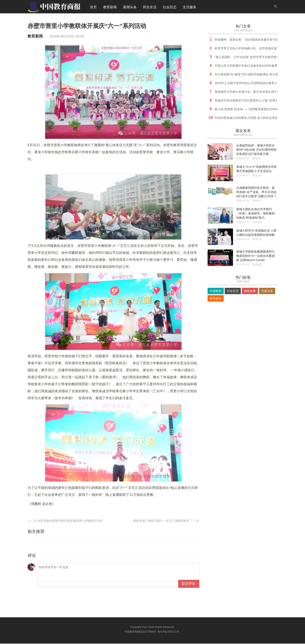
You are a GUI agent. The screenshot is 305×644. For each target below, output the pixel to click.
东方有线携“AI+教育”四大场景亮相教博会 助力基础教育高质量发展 (258, 75)
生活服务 (190, 7)
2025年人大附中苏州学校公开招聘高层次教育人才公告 (250, 83)
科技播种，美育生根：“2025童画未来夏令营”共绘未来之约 (253, 40)
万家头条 (267, 291)
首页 (93, 7)
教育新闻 (110, 7)
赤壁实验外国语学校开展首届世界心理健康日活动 (70, 521)
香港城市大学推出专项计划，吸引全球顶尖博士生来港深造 (253, 92)
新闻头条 (130, 7)
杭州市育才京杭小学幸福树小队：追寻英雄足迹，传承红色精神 (256, 49)
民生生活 (150, 7)
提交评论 (189, 584)
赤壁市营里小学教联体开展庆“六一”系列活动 (95, 26)
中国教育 (216, 291)
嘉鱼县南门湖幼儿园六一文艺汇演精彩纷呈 (161, 521)
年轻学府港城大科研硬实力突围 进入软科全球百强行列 (251, 118)
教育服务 (216, 299)
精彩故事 (250, 291)
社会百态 (170, 7)
